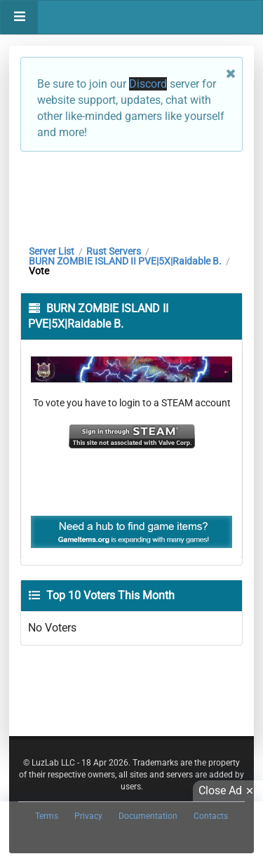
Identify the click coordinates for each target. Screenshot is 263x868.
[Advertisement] (131, 194)
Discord (148, 84)
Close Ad (228, 791)
